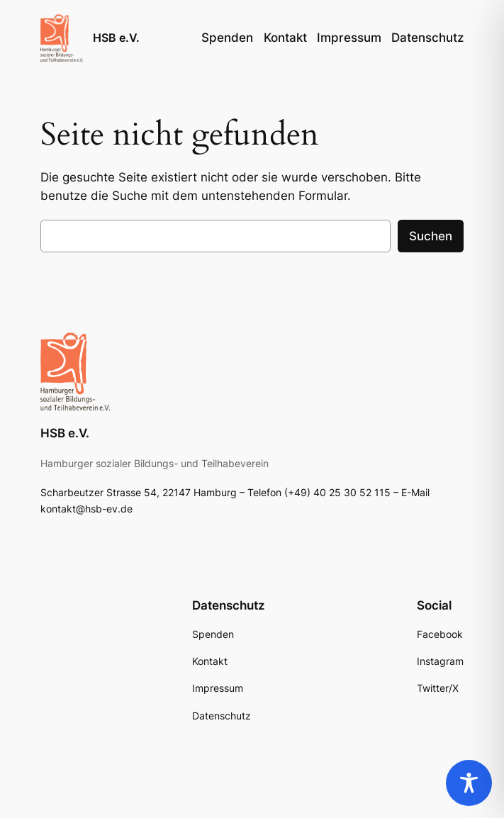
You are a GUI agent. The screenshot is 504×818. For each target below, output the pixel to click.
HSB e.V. (116, 38)
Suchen (431, 236)
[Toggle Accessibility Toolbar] (469, 783)
